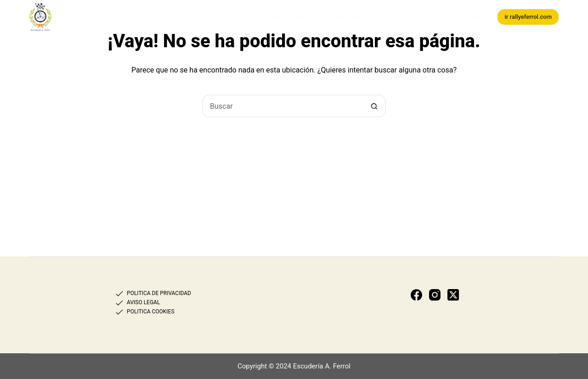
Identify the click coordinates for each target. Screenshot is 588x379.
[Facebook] (416, 295)
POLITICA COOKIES (150, 312)
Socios (417, 17)
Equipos (349, 17)
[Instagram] (435, 295)
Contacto (474, 17)
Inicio (278, 17)
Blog (444, 17)
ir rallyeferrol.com (528, 17)
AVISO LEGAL (143, 302)
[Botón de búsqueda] (374, 106)
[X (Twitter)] (453, 295)
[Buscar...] (283, 106)
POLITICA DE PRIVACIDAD (159, 293)
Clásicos (383, 17)
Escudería (311, 17)
